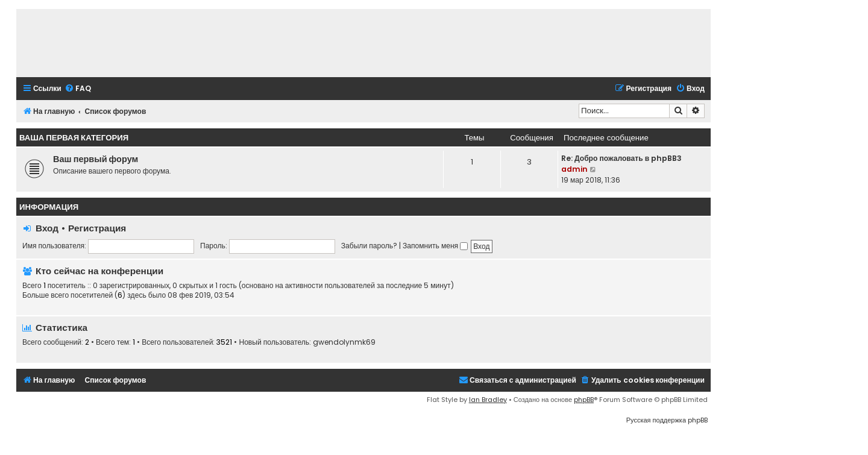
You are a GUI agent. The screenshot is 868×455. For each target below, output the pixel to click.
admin (574, 169)
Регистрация (97, 228)
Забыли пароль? (369, 246)
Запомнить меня (435, 246)
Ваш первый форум (96, 159)
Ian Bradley (488, 400)
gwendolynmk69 (344, 342)
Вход (47, 228)
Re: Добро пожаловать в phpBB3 (621, 158)
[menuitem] (78, 89)
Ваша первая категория (74, 138)
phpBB (584, 400)
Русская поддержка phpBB (667, 420)
